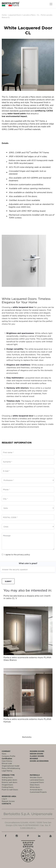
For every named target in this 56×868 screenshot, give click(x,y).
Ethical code (7, 763)
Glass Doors (35, 785)
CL (38, 15)
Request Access (8, 801)
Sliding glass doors (9, 780)
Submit (8, 581)
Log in (4, 799)
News (4, 754)
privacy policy (24, 555)
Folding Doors (8, 787)
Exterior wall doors (9, 782)
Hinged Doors (7, 785)
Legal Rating (7, 771)
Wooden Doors (36, 777)
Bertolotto (27, 737)
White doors (35, 787)
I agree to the (16, 555)
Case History (7, 761)
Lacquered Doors (37, 782)
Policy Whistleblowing (11, 768)
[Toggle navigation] (51, 4)
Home (4, 15)
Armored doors (36, 790)
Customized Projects (38, 792)
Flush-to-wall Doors (10, 790)
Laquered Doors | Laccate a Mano (22, 15)
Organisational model (11, 766)
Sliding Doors (7, 777)
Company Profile (8, 756)
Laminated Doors (37, 780)
